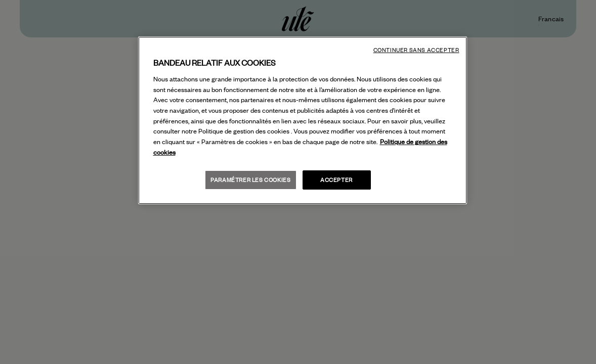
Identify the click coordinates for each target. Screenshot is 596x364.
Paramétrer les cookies (250, 180)
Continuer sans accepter (416, 50)
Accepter (336, 180)
